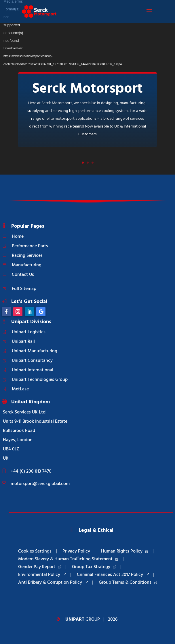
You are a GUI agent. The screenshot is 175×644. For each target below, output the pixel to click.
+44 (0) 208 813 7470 (31, 471)
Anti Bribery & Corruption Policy (53, 583)
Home (18, 237)
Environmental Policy (42, 575)
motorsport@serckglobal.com (40, 484)
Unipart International (33, 370)
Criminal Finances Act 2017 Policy (113, 575)
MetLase (20, 389)
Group (83, 619)
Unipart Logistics (29, 332)
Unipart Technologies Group (40, 380)
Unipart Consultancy (32, 361)
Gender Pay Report (40, 567)
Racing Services (27, 256)
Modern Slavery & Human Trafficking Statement (68, 559)
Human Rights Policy (125, 551)
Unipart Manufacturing (35, 351)
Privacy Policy (76, 551)
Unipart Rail (23, 342)
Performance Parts (30, 246)
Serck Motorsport (87, 89)
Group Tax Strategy (94, 567)
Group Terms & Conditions (128, 583)
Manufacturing (27, 265)
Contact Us (23, 275)
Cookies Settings (35, 551)
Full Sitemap (24, 289)
